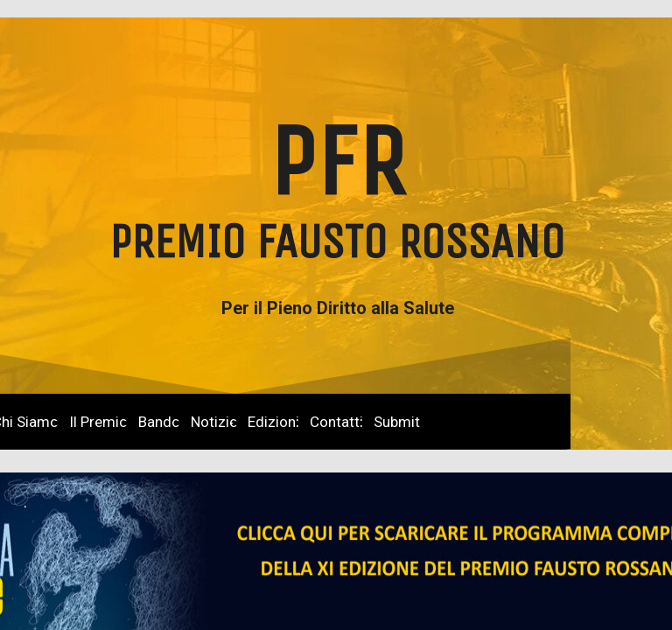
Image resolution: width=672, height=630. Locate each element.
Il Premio (98, 422)
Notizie (214, 422)
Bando (159, 422)
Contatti (336, 422)
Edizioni (273, 422)
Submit (397, 422)
